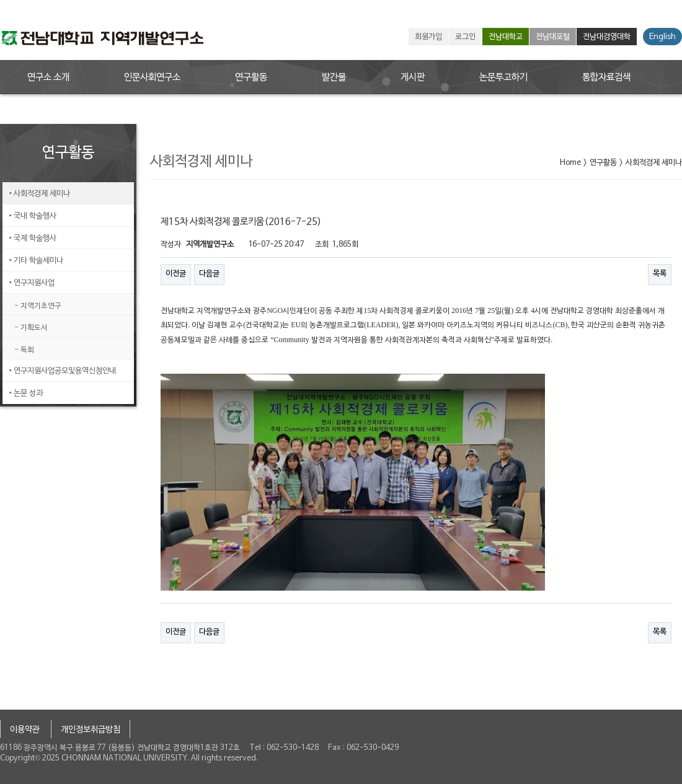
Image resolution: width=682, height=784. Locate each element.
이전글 (176, 274)
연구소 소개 (48, 77)
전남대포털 (553, 37)
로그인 (465, 37)
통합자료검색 (606, 77)
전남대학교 (506, 37)
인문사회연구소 (152, 77)
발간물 (334, 77)
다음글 (209, 274)
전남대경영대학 (607, 37)
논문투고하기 (503, 77)
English (662, 37)
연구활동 (251, 77)
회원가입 (428, 37)
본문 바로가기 (0, 0)
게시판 (413, 77)
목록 (660, 274)
